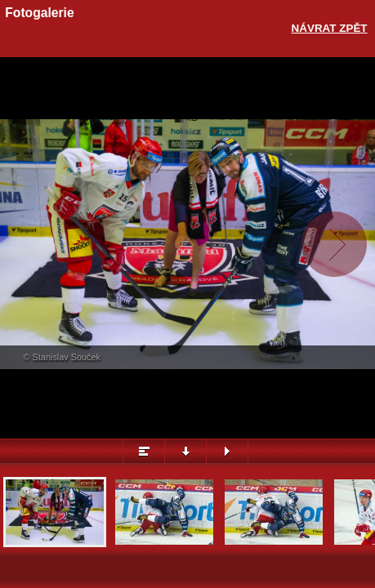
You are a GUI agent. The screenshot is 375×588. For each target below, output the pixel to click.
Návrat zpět (330, 28)
